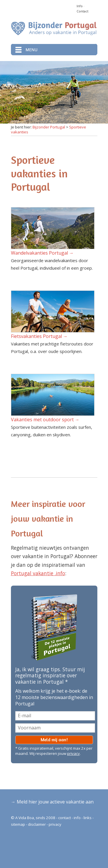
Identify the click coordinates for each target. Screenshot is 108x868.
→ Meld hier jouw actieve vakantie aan (52, 802)
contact (65, 818)
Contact (83, 11)
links (88, 818)
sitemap (18, 824)
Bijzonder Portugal (49, 127)
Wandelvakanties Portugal (39, 253)
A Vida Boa (25, 818)
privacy (73, 753)
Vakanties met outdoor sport (42, 420)
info (77, 818)
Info (80, 6)
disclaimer (37, 824)
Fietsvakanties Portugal (36, 336)
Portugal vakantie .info (38, 573)
